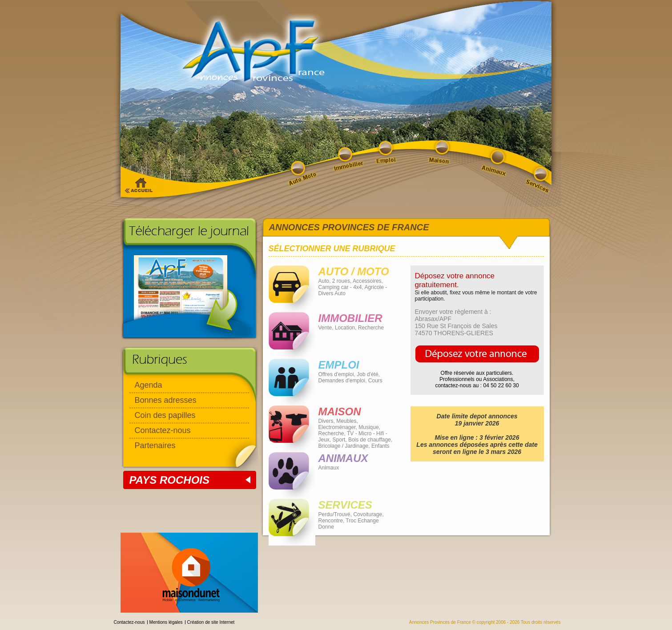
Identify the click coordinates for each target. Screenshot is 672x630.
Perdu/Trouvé (334, 514)
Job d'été (367, 374)
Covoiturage (368, 514)
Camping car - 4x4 (340, 287)
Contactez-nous (163, 430)
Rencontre (331, 521)
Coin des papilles (165, 415)
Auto (324, 281)
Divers (326, 421)
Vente (325, 328)
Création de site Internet (211, 622)
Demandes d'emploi (342, 381)
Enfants (380, 446)
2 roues (341, 281)
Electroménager (337, 427)
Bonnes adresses (166, 400)
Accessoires (367, 281)
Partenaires (155, 445)
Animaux (329, 468)
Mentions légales (166, 622)
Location (345, 328)
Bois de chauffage (370, 440)
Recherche (371, 328)
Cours (375, 381)
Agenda (149, 385)
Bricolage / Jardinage (344, 446)
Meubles (346, 421)
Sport (339, 440)
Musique (368, 427)
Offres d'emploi (336, 374)
